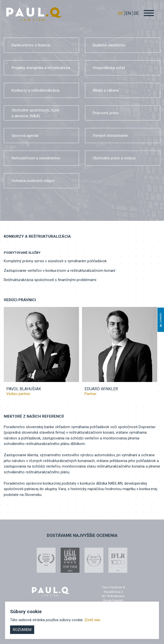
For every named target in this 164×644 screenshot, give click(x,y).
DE (136, 13)
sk (120, 13)
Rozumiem (22, 630)
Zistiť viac (93, 620)
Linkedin (161, 320)
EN (128, 13)
